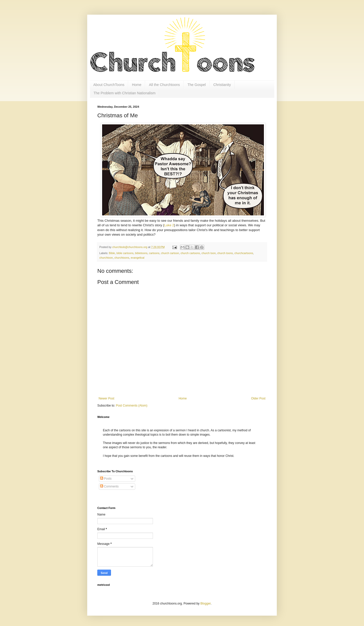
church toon (209, 253)
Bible (112, 253)
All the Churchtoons (164, 85)
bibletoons (141, 253)
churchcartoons (244, 253)
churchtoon (106, 258)
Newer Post (106, 398)
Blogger (206, 603)
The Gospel (197, 85)
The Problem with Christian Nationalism (124, 93)
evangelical (138, 258)
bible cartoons (125, 253)
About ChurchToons (109, 85)
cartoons (154, 253)
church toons (225, 253)
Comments (109, 486)
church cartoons (190, 253)
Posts (106, 479)
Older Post (258, 398)
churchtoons (122, 258)
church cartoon (170, 253)
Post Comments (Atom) (132, 406)
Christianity (222, 85)
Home (137, 85)
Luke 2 (169, 225)
